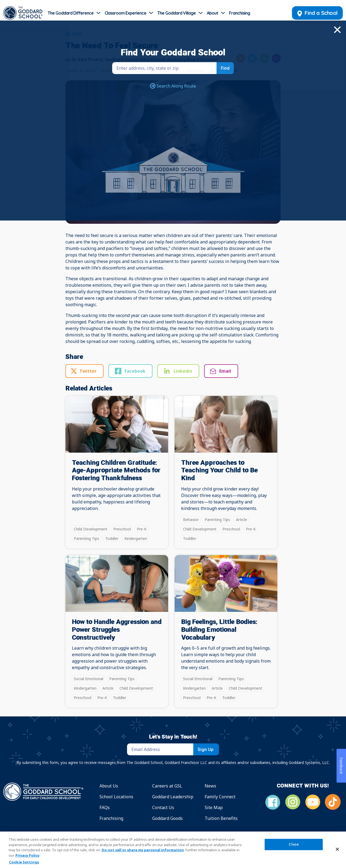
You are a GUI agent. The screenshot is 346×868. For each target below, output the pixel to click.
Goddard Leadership (173, 797)
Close (294, 844)
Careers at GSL (167, 786)
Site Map (214, 807)
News (210, 786)
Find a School (317, 13)
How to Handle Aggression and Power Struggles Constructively (117, 630)
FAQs (105, 807)
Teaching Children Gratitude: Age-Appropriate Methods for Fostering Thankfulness (116, 471)
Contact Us (163, 807)
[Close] (337, 849)
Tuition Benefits (221, 818)
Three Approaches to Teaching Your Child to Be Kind (219, 471)
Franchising (239, 13)
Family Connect (220, 797)
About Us (109, 786)
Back (76, 34)
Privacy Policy (27, 855)
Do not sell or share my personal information (143, 850)
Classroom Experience (125, 13)
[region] (173, 850)
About (212, 13)
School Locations (116, 797)
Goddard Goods (167, 818)
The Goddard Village (177, 13)
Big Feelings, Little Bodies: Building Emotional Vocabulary (219, 630)
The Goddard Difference (71, 13)
